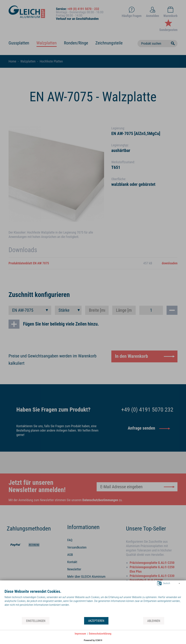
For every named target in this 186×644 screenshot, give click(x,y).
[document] (93, 603)
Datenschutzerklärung (100, 634)
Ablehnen (154, 621)
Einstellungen (36, 621)
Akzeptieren (96, 621)
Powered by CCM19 (93, 640)
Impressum (80, 634)
